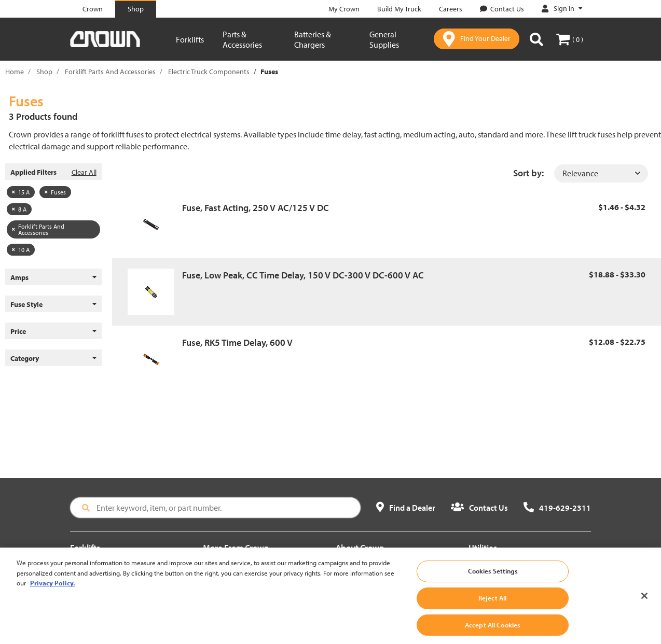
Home (15, 72)
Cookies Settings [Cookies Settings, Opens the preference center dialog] (493, 580)
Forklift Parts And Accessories (110, 72)
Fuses (55, 192)
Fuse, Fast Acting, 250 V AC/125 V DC (256, 208)
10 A (21, 250)
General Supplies (384, 39)
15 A (21, 192)
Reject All (492, 607)
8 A (19, 209)
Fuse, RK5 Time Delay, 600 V (237, 342)
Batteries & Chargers (313, 39)
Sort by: (528, 173)
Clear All (84, 172)
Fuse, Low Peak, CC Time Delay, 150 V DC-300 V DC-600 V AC (303, 275)
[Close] (644, 605)
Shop (44, 72)
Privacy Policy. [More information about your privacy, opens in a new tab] (52, 592)
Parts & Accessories (242, 39)
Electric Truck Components (209, 72)
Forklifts (190, 39)
